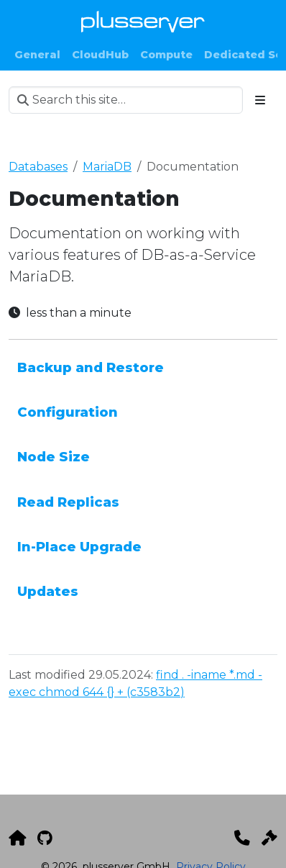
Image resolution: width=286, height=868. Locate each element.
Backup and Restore (91, 367)
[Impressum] (269, 838)
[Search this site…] (126, 100)
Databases (38, 167)
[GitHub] (45, 838)
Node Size (54, 457)
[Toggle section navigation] (260, 100)
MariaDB (107, 167)
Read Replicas (68, 502)
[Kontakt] (242, 838)
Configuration (68, 412)
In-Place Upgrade (79, 547)
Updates (48, 591)
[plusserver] (17, 838)
